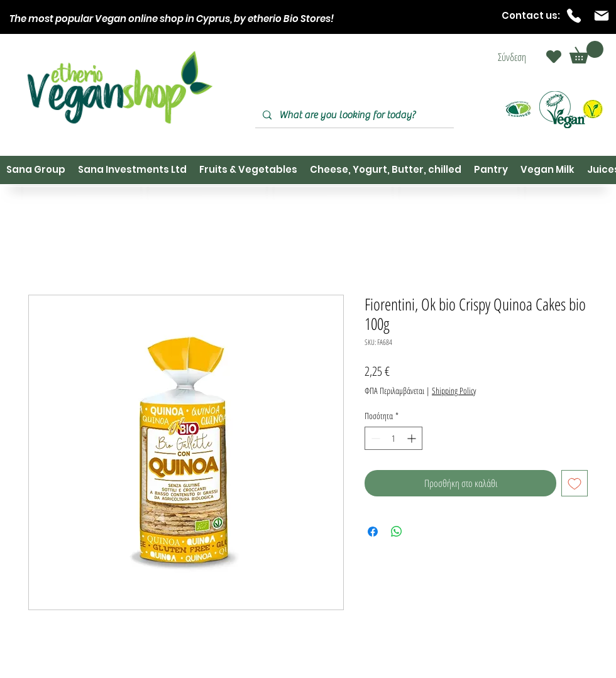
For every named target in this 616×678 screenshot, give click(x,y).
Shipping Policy (454, 391)
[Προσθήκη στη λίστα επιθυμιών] (575, 483)
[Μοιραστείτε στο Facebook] (373, 532)
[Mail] (602, 16)
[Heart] (554, 57)
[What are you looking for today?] (353, 115)
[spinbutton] (393, 438)
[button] (586, 52)
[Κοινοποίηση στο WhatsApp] (397, 532)
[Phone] (574, 16)
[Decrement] (374, 438)
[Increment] (413, 438)
